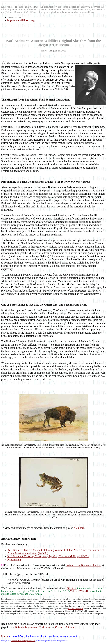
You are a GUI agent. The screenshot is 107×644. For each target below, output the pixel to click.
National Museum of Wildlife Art (33, 627)
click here (79, 528)
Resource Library (65, 627)
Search (5, 636)
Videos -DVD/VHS (80, 591)
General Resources (76, 609)
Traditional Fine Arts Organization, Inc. (23, 641)
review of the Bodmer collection (84, 565)
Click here (72, 588)
